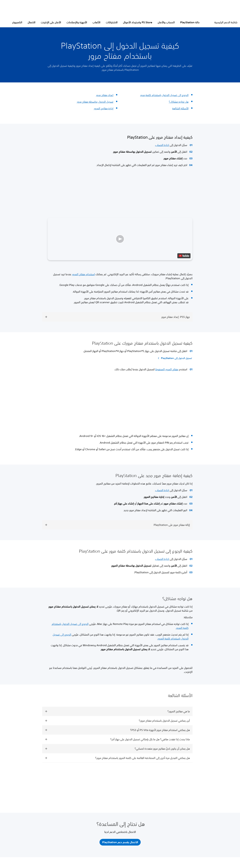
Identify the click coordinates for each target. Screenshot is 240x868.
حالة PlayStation (190, 22)
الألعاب (96, 22)
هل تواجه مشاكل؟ (179, 102)
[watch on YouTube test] (184, 256)
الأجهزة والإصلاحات (77, 22)
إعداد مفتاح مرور (105, 95)
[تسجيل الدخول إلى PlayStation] (174, 358)
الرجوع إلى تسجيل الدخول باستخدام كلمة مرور (164, 95)
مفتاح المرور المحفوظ (167, 369)
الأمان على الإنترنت (51, 22)
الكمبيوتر (17, 22)
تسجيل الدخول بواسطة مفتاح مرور (95, 102)
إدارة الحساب (162, 145)
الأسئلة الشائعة (180, 108)
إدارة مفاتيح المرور (104, 108)
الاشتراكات (112, 22)
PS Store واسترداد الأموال (138, 22)
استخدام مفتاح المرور (83, 274)
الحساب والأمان (166, 22)
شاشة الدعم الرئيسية (226, 22)
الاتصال (31, 22)
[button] (120, 239)
